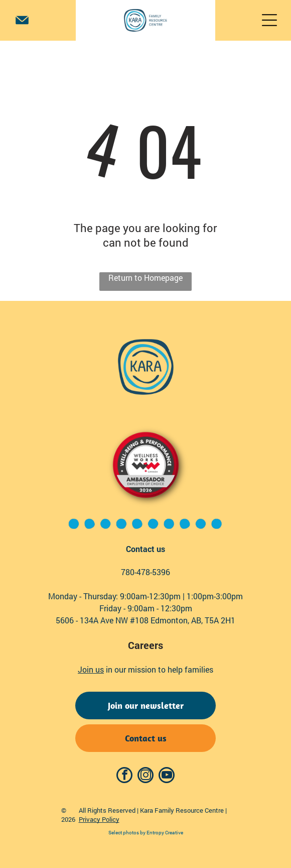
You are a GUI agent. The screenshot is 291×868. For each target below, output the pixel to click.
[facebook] (124, 776)
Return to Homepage (145, 278)
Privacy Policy (99, 819)
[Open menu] (269, 20)
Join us (91, 669)
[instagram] (145, 776)
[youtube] (167, 776)
